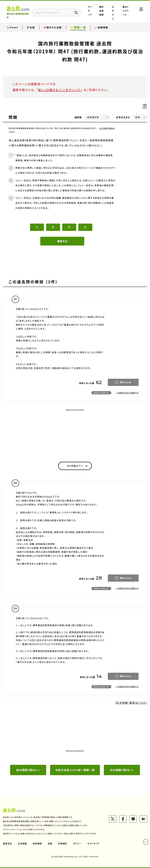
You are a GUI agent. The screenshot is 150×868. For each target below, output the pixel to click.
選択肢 (78, 117)
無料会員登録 (102, 11)
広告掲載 (22, 843)
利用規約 (63, 843)
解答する (62, 241)
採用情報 (37, 843)
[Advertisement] (75, 433)
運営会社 (7, 843)
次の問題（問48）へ (122, 770)
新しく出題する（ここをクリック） (60, 90)
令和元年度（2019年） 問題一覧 (75, 770)
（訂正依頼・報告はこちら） (131, 703)
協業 (50, 843)
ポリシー (77, 843)
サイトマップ (93, 843)
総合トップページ (126, 11)
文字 (123, 117)
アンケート (90, 11)
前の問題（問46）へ (28, 770)
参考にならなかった (101, 393)
